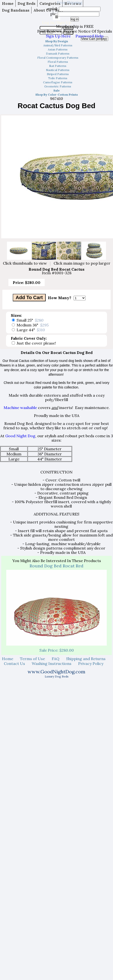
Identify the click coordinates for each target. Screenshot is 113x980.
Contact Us (14, 663)
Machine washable (20, 408)
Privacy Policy (91, 663)
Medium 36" (33, 325)
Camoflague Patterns (58, 82)
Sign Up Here (58, 36)
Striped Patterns (58, 74)
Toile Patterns (58, 78)
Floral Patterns (58, 62)
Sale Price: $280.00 (57, 650)
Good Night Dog (20, 436)
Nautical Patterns (58, 70)
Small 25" (30, 320)
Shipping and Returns (86, 659)
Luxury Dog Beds (57, 676)
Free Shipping (70, 2)
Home (8, 3)
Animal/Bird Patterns (58, 45)
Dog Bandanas (16, 10)
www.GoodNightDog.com (56, 672)
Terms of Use (32, 659)
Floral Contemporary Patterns (58, 58)
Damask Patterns (58, 53)
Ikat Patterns (58, 66)
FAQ (56, 659)
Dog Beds (26, 3)
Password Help (89, 36)
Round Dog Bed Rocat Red (56, 566)
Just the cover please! (36, 343)
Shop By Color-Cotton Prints (57, 95)
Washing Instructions (52, 663)
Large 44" (31, 330)
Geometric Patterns (58, 86)
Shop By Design (57, 41)
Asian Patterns (58, 49)
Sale (56, 90)
